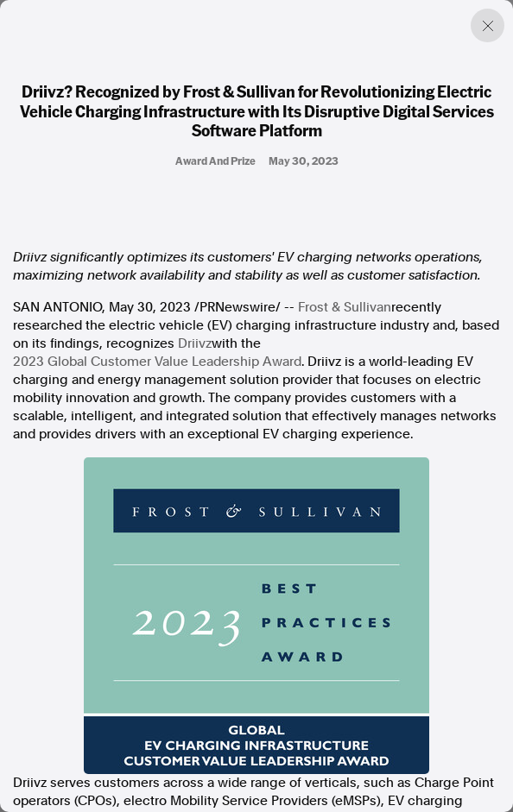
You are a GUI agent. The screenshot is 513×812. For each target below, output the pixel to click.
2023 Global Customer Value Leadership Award (157, 362)
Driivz (195, 343)
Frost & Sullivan (345, 307)
